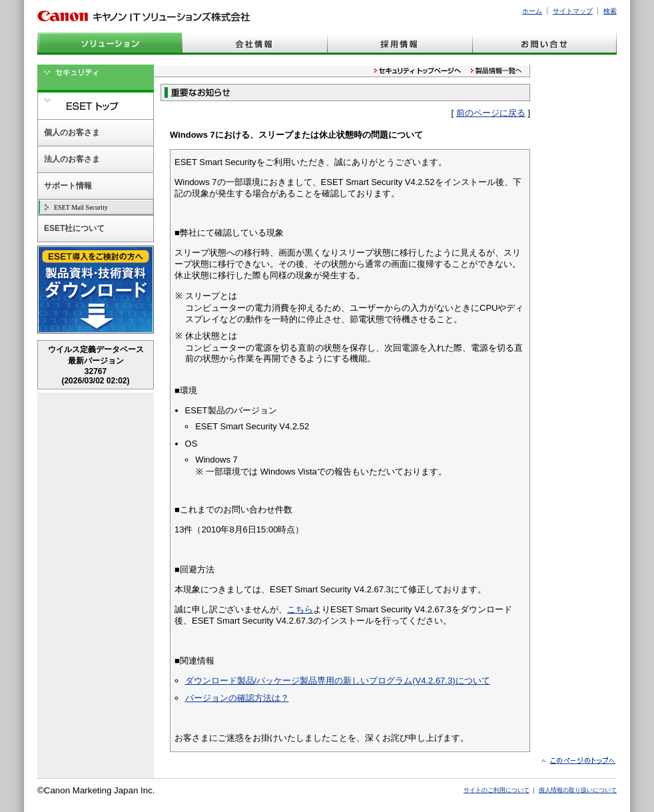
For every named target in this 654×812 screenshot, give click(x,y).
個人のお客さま (72, 132)
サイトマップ (573, 11)
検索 (610, 11)
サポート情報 (68, 186)
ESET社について (74, 228)
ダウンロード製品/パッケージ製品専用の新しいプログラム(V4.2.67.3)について (338, 681)
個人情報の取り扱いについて (578, 790)
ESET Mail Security (81, 207)
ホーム (532, 11)
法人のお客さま (72, 159)
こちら (300, 609)
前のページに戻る (491, 113)
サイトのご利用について (496, 790)
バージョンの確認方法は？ (237, 698)
